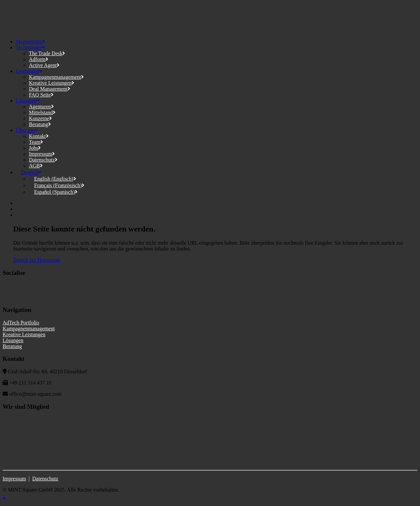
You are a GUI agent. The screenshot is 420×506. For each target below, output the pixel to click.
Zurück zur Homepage (37, 260)
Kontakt (39, 136)
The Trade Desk (47, 53)
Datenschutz (43, 160)
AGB (36, 166)
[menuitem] (29, 172)
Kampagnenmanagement (56, 77)
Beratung (40, 124)
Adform (39, 59)
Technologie (30, 47)
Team (36, 142)
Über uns (27, 130)
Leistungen (29, 71)
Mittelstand (42, 112)
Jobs (35, 148)
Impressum (42, 154)
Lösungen (28, 101)
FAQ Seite (41, 95)
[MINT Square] (210, 18)
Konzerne (40, 118)
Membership (30, 42)
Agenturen (41, 107)
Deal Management (50, 89)
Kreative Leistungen (52, 83)
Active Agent (44, 65)
